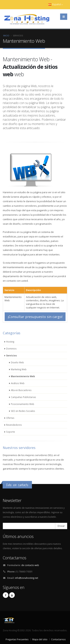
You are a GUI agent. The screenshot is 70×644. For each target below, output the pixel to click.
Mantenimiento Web (23, 376)
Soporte (11, 432)
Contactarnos (58, 639)
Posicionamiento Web (22, 404)
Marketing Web (19, 369)
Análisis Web (18, 383)
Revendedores (14, 425)
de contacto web (30, 565)
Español (56, 4)
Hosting (10, 342)
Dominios (11, 349)
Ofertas (10, 418)
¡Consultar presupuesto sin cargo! (35, 317)
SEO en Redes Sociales (23, 411)
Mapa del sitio (40, 639)
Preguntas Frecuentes (17, 639)
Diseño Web (17, 362)
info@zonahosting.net (27, 578)
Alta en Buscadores (21, 390)
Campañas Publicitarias (23, 397)
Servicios (11, 355)
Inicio (6, 36)
